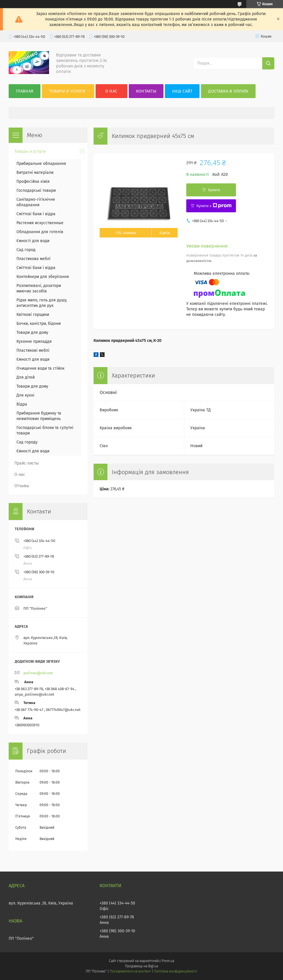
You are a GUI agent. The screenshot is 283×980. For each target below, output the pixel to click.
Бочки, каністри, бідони (39, 324)
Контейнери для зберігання (43, 277)
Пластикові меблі (33, 350)
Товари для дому (32, 332)
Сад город (26, 250)
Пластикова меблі (33, 259)
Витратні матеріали (35, 173)
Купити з (214, 206)
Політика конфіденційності (176, 971)
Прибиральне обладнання (41, 164)
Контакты (146, 91)
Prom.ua (168, 961)
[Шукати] (268, 63)
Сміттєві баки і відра (36, 214)
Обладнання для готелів (40, 232)
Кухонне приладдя (34, 341)
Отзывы (22, 486)
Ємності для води (33, 241)
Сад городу (27, 442)
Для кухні (25, 395)
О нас (111, 91)
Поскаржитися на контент (130, 971)
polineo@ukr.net (38, 673)
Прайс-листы (27, 463)
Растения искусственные (40, 223)
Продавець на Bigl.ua (141, 966)
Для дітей (26, 377)
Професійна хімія (33, 182)
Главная (25, 91)
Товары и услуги (67, 91)
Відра (22, 404)
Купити (214, 190)
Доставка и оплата (228, 91)
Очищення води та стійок (40, 368)
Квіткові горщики (33, 315)
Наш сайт (182, 91)
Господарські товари (36, 190)
